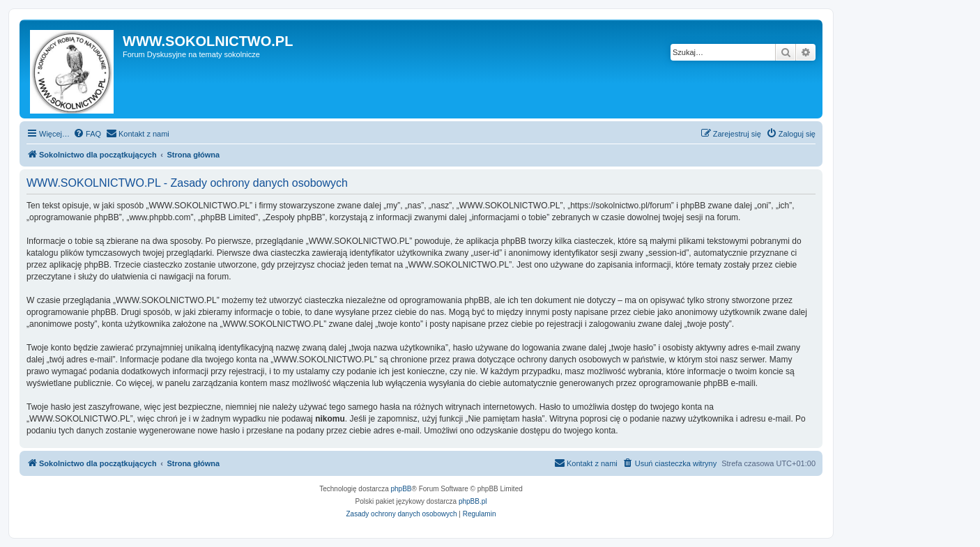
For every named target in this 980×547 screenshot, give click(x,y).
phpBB (401, 489)
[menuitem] (87, 134)
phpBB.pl (473, 501)
